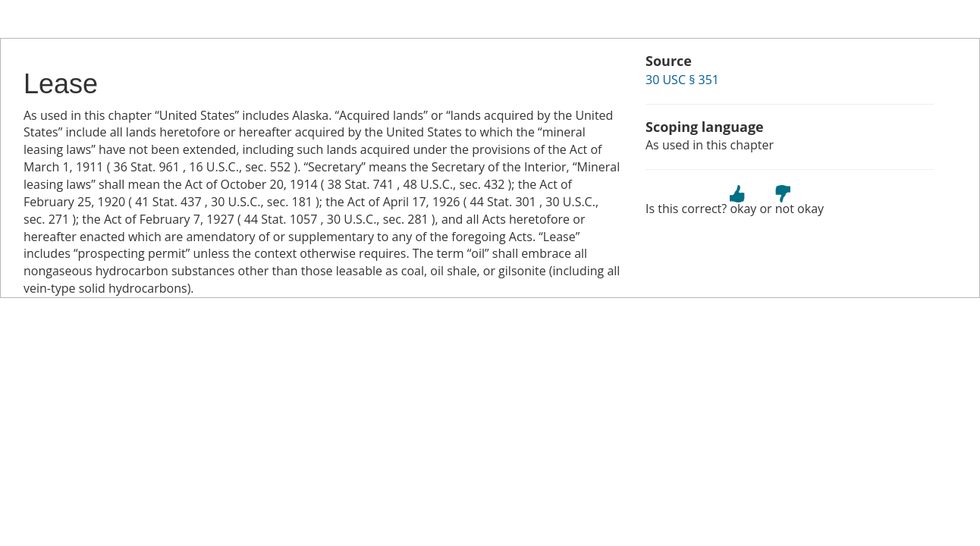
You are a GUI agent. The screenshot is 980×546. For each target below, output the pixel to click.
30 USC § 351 (682, 80)
